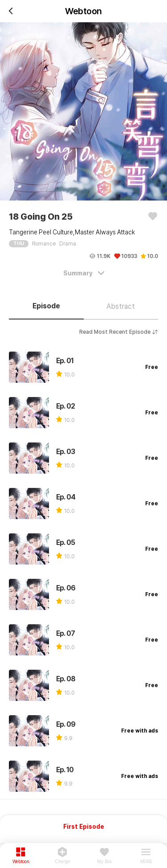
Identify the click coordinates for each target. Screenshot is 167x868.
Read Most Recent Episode (119, 332)
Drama (68, 244)
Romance (44, 244)
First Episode (84, 827)
